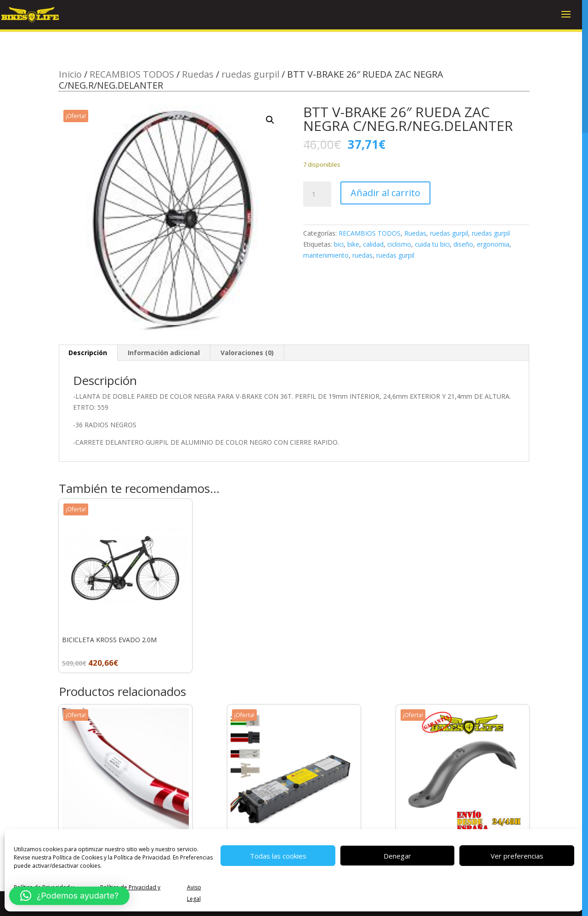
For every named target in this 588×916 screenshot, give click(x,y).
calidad (373, 244)
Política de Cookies (78, 857)
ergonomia (493, 244)
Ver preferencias (517, 856)
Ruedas (198, 74)
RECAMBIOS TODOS (132, 74)
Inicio (70, 74)
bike (353, 244)
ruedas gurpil (250, 74)
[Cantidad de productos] (317, 194)
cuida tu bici (432, 244)
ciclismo (399, 244)
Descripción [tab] (88, 353)
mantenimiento (326, 255)
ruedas (362, 255)
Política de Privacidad (142, 857)
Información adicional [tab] (164, 353)
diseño (463, 244)
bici (339, 244)
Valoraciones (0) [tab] (247, 353)
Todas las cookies (278, 856)
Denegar (397, 856)
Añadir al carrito (385, 193)
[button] (270, 120)
